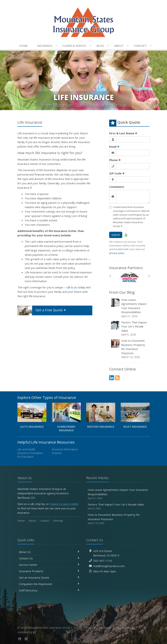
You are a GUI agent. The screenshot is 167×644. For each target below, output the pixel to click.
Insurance (46, 46)
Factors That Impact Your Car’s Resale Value (130, 329)
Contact (142, 46)
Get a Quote (42, 310)
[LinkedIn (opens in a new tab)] (112, 378)
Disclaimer (105, 628)
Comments (117, 187)
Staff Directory (49, 590)
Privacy (90, 628)
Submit (116, 235)
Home (23, 46)
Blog (102, 46)
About (121, 46)
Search (78, 628)
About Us (49, 552)
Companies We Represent (49, 584)
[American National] (129, 277)
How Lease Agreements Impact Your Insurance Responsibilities (130, 308)
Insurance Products (49, 571)
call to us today (76, 287)
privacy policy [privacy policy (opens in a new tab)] (117, 253)
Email (114, 147)
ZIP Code (117, 173)
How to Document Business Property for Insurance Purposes (130, 349)
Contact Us (49, 558)
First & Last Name (123, 133)
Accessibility (123, 628)
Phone (115, 160)
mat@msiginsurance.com (109, 566)
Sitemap (58, 521)
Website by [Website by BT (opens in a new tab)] (27, 632)
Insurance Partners (126, 268)
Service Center (49, 565)
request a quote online (64, 504)
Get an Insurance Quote (49, 577)
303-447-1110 (103, 561)
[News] (117, 378)
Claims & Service (76, 46)
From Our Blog (122, 292)
